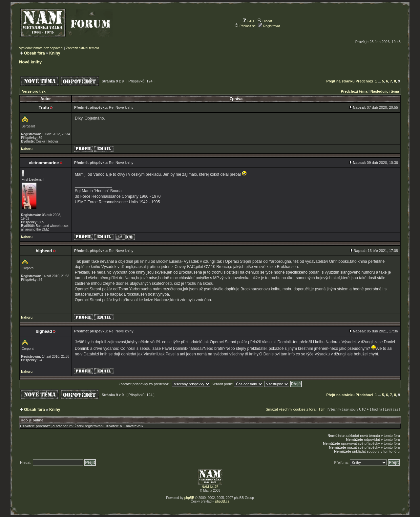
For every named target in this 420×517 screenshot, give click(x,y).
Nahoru (27, 149)
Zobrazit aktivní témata (83, 48)
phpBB (189, 498)
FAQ (248, 21)
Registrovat (269, 26)
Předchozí (364, 81)
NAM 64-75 (210, 487)
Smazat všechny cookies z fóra (291, 409)
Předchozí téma (354, 91)
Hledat (265, 21)
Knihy (55, 53)
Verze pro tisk (34, 91)
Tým (322, 409)
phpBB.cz (222, 501)
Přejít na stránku (341, 81)
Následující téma (385, 91)
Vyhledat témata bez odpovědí (41, 48)
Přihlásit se (245, 26)
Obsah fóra (34, 53)
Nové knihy (30, 62)
